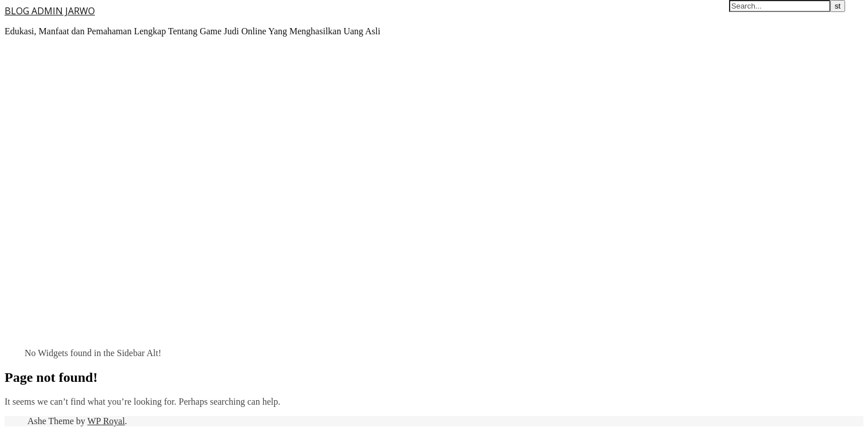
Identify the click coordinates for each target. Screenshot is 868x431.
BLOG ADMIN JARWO (50, 11)
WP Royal (106, 421)
